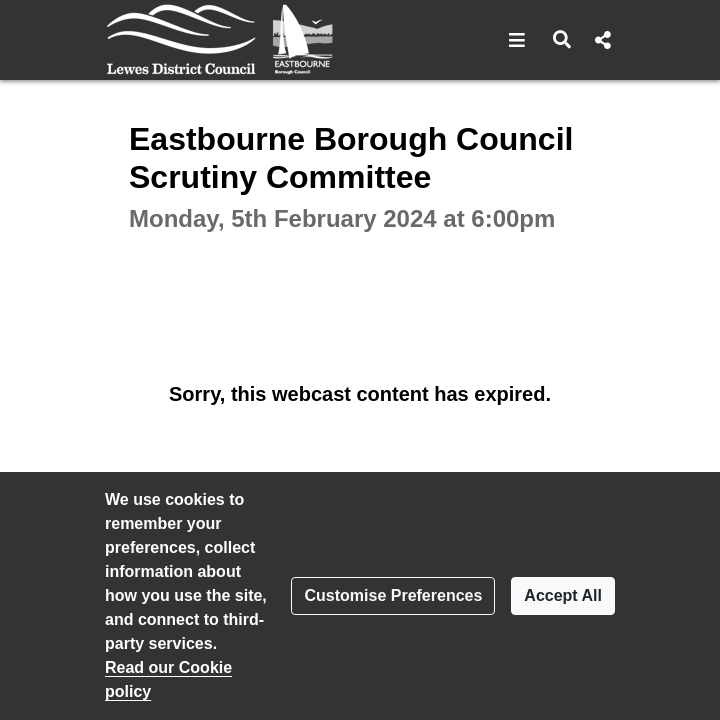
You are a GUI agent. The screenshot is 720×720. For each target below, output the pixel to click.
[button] (517, 40)
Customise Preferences (393, 595)
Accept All (563, 595)
